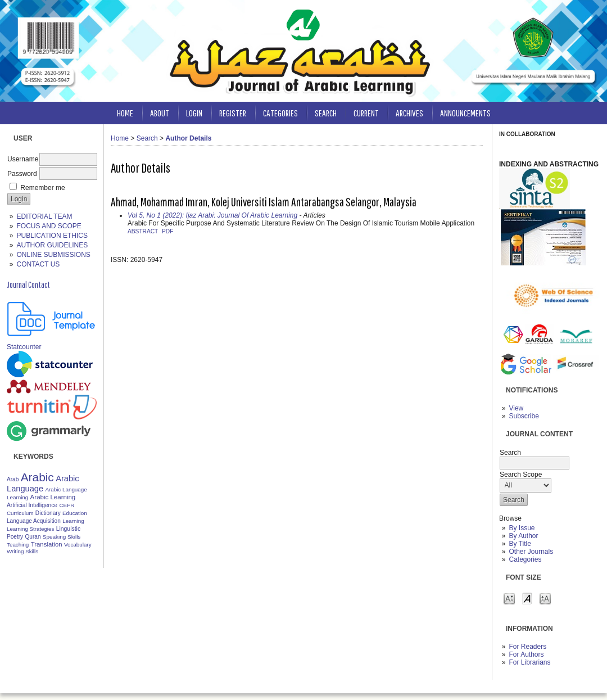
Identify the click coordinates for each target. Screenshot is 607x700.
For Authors (526, 654)
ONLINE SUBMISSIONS (53, 255)
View (516, 408)
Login (194, 113)
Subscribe (524, 416)
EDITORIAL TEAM (44, 216)
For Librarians (529, 662)
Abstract (143, 231)
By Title (520, 544)
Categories (525, 559)
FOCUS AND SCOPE (49, 226)
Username (23, 159)
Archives (409, 113)
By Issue (522, 528)
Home (125, 113)
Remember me (42, 188)
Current (366, 113)
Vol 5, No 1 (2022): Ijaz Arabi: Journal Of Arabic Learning (212, 215)
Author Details (188, 138)
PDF (167, 231)
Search (326, 113)
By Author (523, 536)
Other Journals (531, 552)
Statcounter (24, 347)
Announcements (465, 113)
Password (22, 174)
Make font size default (527, 598)
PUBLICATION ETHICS (52, 236)
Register (233, 113)
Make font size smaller (509, 598)
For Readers (527, 647)
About (160, 113)
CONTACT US (38, 264)
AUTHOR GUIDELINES (52, 245)
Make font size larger (545, 598)
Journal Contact (28, 284)
